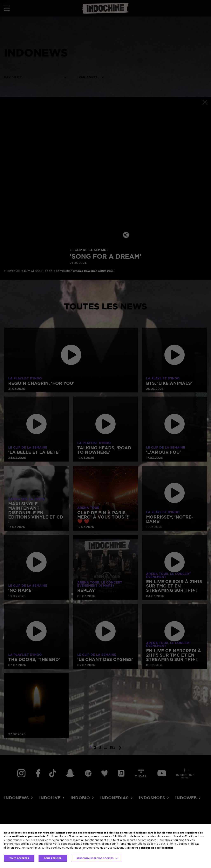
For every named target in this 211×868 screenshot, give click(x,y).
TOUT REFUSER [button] (53, 858)
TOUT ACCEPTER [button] (19, 858)
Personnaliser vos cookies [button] (95, 858)
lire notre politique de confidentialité (150, 848)
